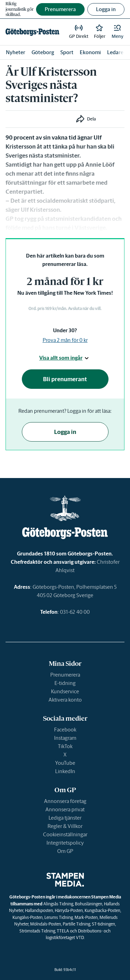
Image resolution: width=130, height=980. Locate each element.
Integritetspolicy (65, 843)
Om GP (65, 851)
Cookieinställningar (65, 834)
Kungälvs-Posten (28, 917)
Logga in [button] (106, 9)
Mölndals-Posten (46, 924)
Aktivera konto (65, 700)
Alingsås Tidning (58, 904)
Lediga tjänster (65, 818)
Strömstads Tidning (37, 931)
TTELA (63, 931)
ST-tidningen (103, 924)
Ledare (115, 52)
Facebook (65, 730)
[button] (118, 32)
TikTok (65, 746)
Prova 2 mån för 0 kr (65, 340)
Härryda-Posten (69, 910)
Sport (67, 52)
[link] (32, 32)
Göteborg (43, 52)
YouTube (65, 763)
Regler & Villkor (65, 826)
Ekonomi (90, 52)
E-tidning (65, 683)
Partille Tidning (76, 924)
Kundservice (65, 691)
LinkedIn (65, 771)
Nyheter (16, 52)
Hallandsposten (39, 910)
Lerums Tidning (59, 917)
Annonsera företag (65, 801)
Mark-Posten (86, 917)
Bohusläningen (89, 904)
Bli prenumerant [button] (65, 379)
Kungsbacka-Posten (102, 910)
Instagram (65, 738)
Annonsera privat (65, 809)
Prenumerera (65, 675)
